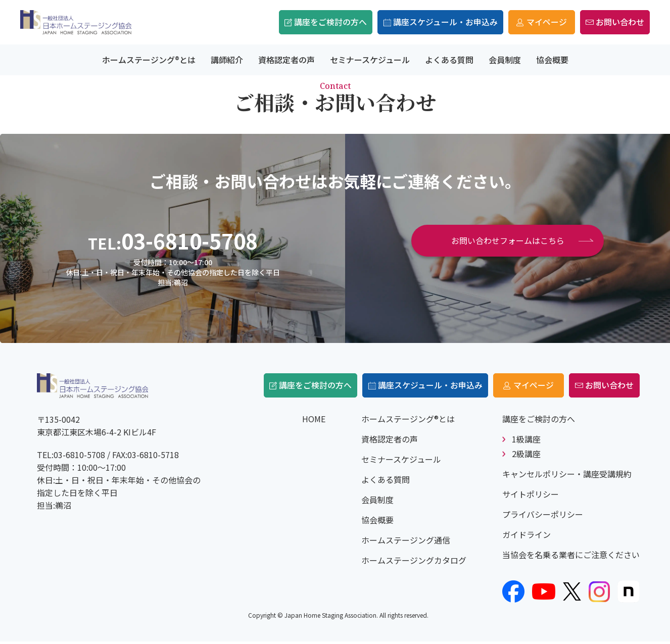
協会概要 (552, 60)
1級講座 (526, 441)
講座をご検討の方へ (303, 22)
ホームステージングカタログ (414, 563)
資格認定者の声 (286, 60)
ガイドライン (527, 537)
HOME (314, 421)
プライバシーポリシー (543, 517)
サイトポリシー (531, 497)
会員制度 (505, 60)
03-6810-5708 (189, 241)
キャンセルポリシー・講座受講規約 (567, 476)
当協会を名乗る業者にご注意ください (571, 557)
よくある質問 (449, 60)
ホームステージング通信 (406, 542)
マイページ (513, 22)
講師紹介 (227, 60)
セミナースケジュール (370, 60)
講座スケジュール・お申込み (406, 22)
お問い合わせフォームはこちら (508, 240)
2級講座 (526, 456)
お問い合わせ (609, 22)
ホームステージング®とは (149, 60)
